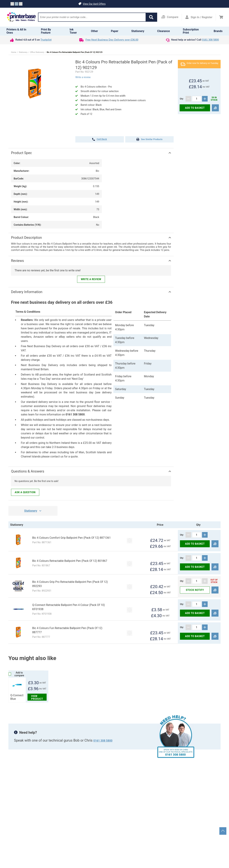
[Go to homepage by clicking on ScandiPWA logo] (21, 17)
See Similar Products (149, 139)
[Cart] (221, 17)
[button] (151, 17)
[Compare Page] (170, 17)
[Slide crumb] (12, 4)
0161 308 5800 (210, 40)
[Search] (92, 17)
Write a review (83, 77)
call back (100, 139)
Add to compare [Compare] (16, 674)
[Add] (205, 99)
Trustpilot (46, 40)
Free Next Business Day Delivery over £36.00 (112, 40)
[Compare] (215, 108)
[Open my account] (199, 17)
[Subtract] (188, 99)
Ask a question (25, 492)
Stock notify (195, 590)
